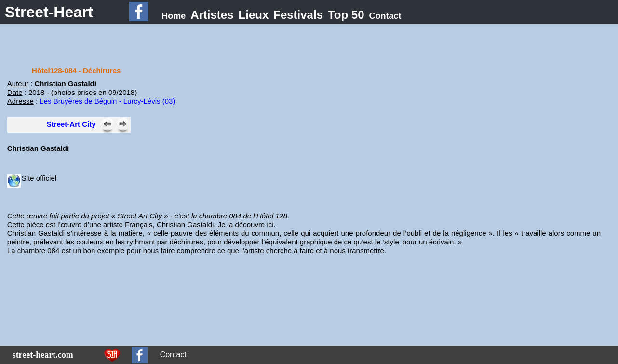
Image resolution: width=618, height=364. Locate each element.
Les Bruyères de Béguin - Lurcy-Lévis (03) (107, 101)
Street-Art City (71, 124)
